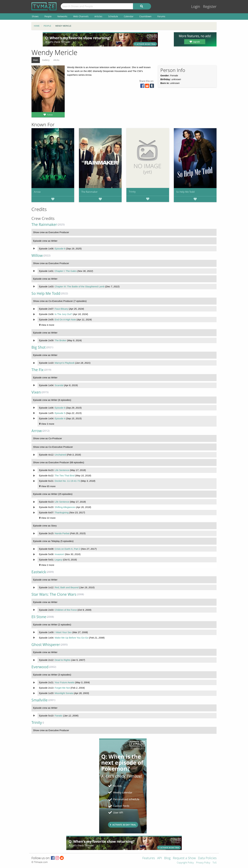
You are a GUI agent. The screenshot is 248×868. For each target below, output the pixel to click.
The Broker (60, 340)
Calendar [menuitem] (129, 16)
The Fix (37, 370)
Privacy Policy (203, 863)
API (160, 858)
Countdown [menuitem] (145, 16)
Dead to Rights (63, 660)
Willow (37, 255)
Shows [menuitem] (35, 16)
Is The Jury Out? (64, 314)
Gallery (46, 60)
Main (36, 60)
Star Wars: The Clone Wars (54, 594)
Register (210, 7)
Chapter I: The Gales (66, 271)
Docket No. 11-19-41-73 (67, 481)
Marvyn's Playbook (65, 363)
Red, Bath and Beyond (67, 587)
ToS (215, 863)
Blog (167, 858)
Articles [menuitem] (98, 16)
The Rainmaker (89, 192)
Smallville (40, 700)
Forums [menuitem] (161, 16)
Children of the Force (66, 610)
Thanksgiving (62, 512)
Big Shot (39, 347)
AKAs (56, 60)
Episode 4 (60, 418)
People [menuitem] (48, 16)
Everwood (40, 667)
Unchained (60, 455)
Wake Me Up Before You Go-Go (72, 638)
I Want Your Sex (63, 632)
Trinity (132, 192)
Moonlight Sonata (64, 693)
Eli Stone (39, 617)
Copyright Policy (185, 863)
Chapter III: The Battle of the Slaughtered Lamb (80, 286)
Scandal (59, 385)
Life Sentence (62, 470)
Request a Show (184, 858)
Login (196, 7)
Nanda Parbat (62, 533)
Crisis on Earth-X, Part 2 (68, 549)
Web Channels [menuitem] (81, 16)
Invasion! (59, 554)
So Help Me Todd (185, 192)
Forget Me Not (62, 688)
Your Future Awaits (64, 682)
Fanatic (59, 716)
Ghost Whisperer (46, 645)
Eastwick (39, 572)
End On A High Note (65, 319)
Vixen (36, 392)
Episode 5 (60, 413)
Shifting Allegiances (65, 507)
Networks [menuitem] (62, 16)
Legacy (59, 560)
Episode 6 (60, 249)
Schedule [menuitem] (113, 16)
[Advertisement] (100, 39)
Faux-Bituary (61, 309)
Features (149, 858)
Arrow (37, 192)
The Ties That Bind (65, 475)
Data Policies (207, 858)
